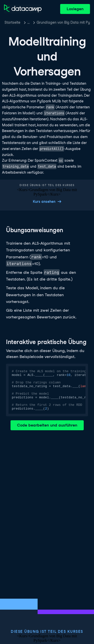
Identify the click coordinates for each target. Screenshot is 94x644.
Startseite (12, 22)
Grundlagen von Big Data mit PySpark (63, 22)
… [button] (28, 22)
